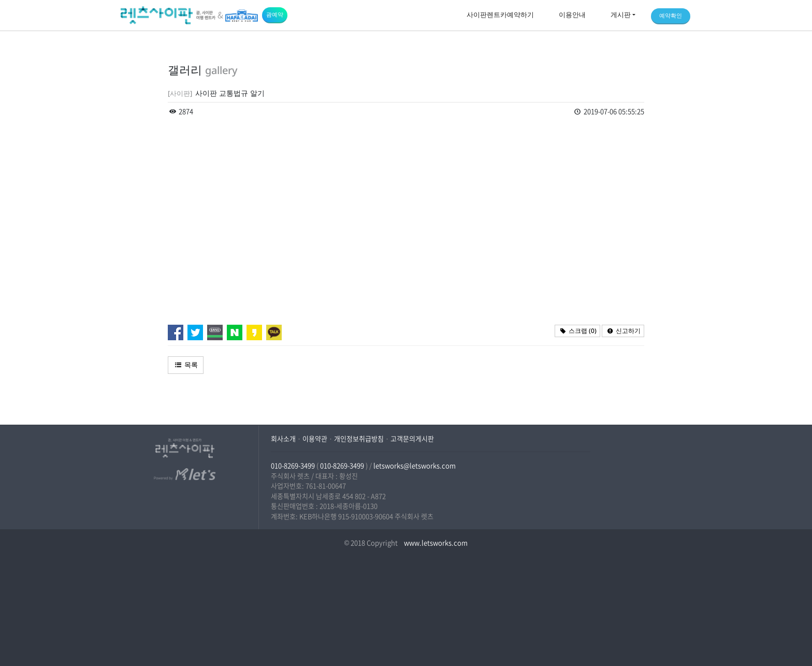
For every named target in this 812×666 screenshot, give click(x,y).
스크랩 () (577, 331)
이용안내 (572, 15)
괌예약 (275, 14)
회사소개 (283, 438)
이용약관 (315, 438)
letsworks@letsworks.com (415, 465)
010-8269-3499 (293, 465)
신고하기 (623, 331)
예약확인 (671, 15)
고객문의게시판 (412, 438)
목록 (186, 365)
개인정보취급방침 (359, 438)
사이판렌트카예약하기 (500, 15)
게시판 (621, 15)
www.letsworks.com (435, 542)
